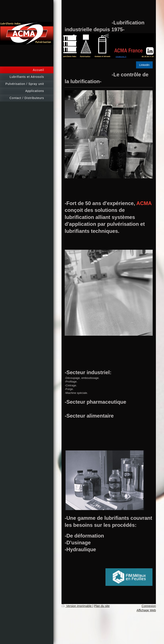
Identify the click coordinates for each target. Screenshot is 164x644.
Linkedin (144, 65)
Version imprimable (77, 606)
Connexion (149, 606)
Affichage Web (146, 610)
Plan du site (102, 606)
